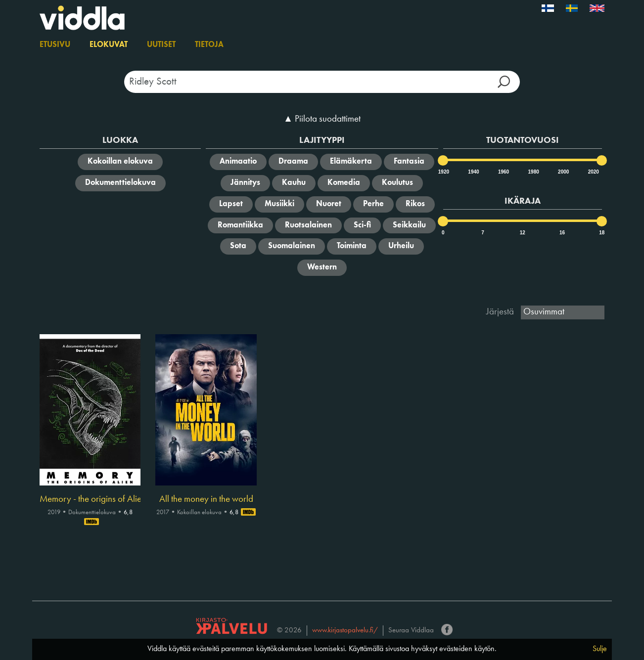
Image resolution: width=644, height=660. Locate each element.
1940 (473, 172)
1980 (533, 172)
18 (602, 233)
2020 (593, 172)
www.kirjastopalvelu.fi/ (345, 631)
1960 (503, 172)
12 (523, 233)
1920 (443, 172)
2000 (563, 172)
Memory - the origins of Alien (90, 499)
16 (562, 233)
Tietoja (209, 45)
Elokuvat (109, 45)
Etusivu (55, 45)
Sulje (600, 649)
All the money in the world (206, 499)
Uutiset (161, 45)
